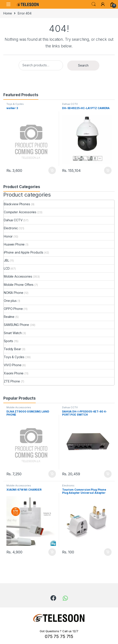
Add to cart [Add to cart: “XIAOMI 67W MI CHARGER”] (52, 552)
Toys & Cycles (15, 104)
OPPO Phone (13, 309)
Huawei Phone (14, 244)
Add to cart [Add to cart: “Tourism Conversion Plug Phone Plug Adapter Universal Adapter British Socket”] (108, 552)
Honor (8, 236)
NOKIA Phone (13, 293)
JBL (6, 260)
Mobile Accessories (18, 276)
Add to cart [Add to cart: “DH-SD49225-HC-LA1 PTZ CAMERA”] (108, 171)
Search (94, 4)
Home (8, 13)
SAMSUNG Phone (16, 325)
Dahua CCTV (70, 104)
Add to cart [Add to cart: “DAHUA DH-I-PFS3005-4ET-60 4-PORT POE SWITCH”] (108, 474)
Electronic (11, 228)
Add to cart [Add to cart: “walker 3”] (52, 171)
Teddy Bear (12, 349)
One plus (10, 301)
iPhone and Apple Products (24, 252)
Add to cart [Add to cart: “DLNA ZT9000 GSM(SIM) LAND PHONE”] (52, 474)
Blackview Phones (17, 204)
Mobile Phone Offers (19, 285)
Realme (9, 317)
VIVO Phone (13, 365)
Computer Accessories (20, 212)
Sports (8, 341)
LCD (7, 268)
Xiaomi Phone (14, 373)
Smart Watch (13, 333)
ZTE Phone (12, 381)
